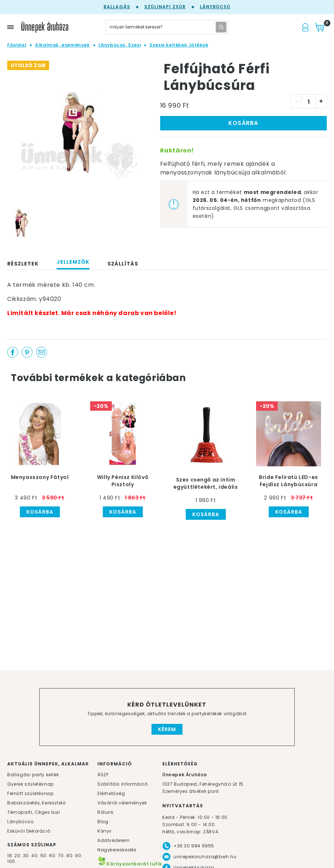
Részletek (23, 264)
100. (12, 861)
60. (53, 856)
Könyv (105, 831)
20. (18, 856)
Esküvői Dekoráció (29, 831)
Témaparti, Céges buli (34, 812)
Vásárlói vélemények (122, 803)
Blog (103, 822)
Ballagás (117, 7)
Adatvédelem (114, 840)
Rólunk (106, 812)
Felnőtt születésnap (30, 793)
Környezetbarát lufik (130, 864)
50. (45, 856)
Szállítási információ (123, 784)
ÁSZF (103, 775)
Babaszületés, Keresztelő (36, 803)
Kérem (167, 729)
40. (35, 856)
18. (10, 856)
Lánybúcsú (215, 7)
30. (27, 856)
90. (79, 856)
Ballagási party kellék (33, 775)
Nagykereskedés (117, 850)
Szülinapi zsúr (165, 7)
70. (62, 856)
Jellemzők (73, 262)
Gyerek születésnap (30, 784)
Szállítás (123, 264)
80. (71, 856)
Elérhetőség (111, 793)
